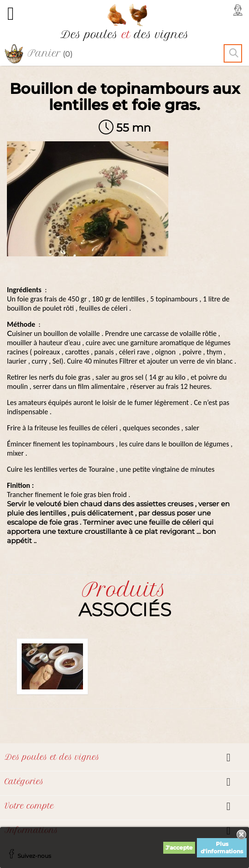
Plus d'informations (222, 848)
